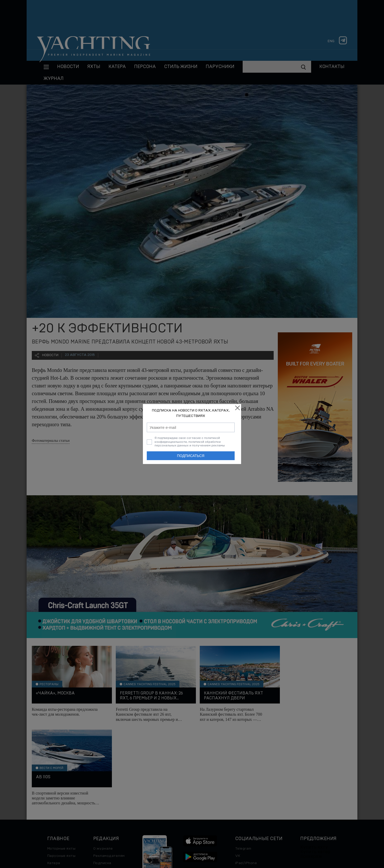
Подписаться (191, 456)
